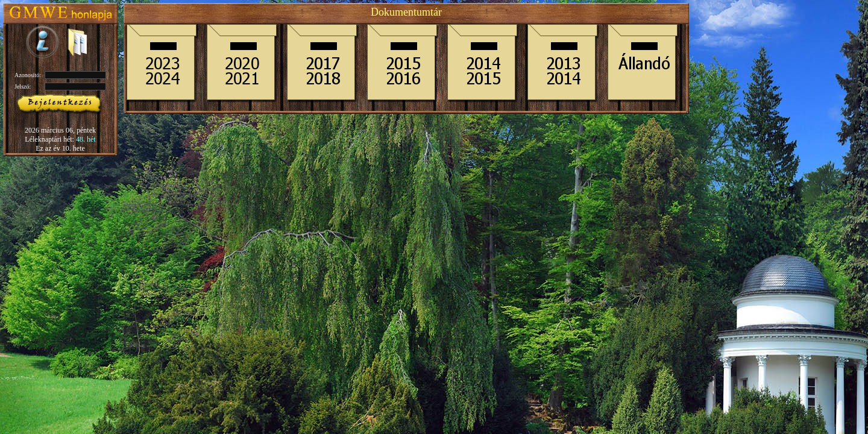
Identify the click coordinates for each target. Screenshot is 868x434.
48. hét (86, 139)
